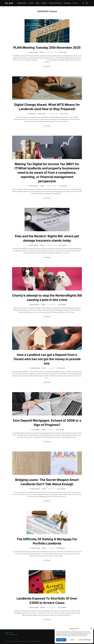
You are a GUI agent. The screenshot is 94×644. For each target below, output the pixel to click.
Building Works (22, 3)
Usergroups (67, 3)
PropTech (44, 3)
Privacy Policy (9, 633)
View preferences (85, 640)
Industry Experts (34, 52)
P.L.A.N (9, 3)
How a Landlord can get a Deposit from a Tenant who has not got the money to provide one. (47, 359)
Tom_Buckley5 (32, 114)
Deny (72, 640)
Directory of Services (55, 3)
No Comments (63, 52)
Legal (37, 3)
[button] (91, 629)
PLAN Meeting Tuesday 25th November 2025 (47, 48)
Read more (48, 66)
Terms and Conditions (11, 635)
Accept (61, 640)
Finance (31, 3)
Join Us (76, 3)
